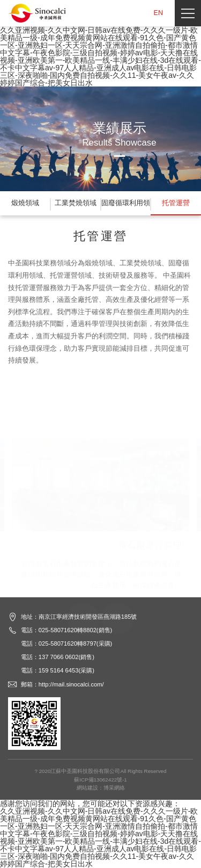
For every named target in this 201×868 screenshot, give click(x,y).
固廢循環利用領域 (126, 207)
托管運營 (176, 203)
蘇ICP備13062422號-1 (100, 780)
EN (159, 13)
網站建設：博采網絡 (101, 788)
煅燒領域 (25, 203)
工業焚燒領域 (76, 203)
